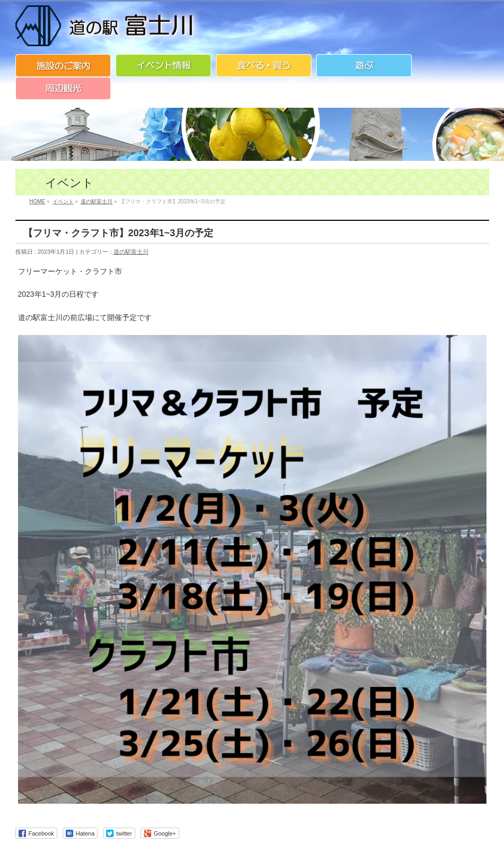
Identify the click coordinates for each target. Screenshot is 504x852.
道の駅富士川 (131, 252)
